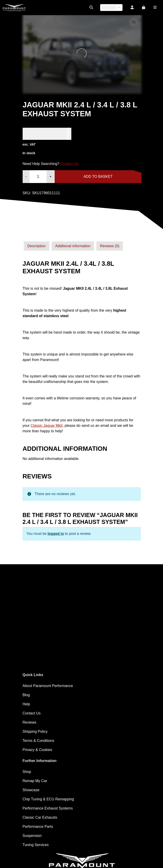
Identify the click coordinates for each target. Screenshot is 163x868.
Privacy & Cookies (37, 750)
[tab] (37, 246)
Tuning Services (36, 845)
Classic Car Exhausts (40, 817)
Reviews (29, 722)
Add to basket (98, 177)
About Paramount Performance (48, 686)
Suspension (32, 836)
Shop (27, 772)
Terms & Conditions (39, 741)
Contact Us (69, 164)
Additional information (73, 246)
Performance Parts (38, 827)
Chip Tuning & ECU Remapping (48, 799)
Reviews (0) (110, 246)
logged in (56, 534)
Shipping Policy (35, 731)
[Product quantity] (38, 177)
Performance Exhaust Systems (48, 808)
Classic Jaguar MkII (47, 426)
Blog (26, 695)
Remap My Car (35, 781)
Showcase (31, 790)
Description (37, 246)
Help (26, 704)
